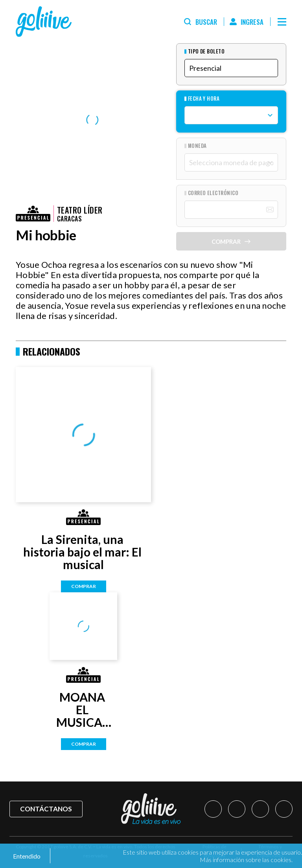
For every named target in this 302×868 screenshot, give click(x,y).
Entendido (26, 856)
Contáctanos (46, 809)
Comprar (84, 586)
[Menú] (282, 22)
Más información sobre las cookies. (246, 860)
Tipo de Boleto (206, 51)
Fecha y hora (204, 99)
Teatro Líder (80, 210)
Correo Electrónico (213, 193)
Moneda (197, 146)
